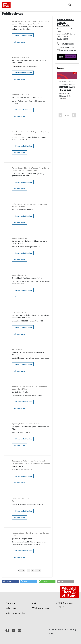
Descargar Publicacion (24, 35)
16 (32, 571)
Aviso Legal (11, 608)
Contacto (10, 603)
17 (36, 571)
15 (29, 571)
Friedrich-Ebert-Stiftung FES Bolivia (66, 22)
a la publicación (20, 42)
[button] (60, 115)
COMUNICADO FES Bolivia (67, 88)
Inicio (34, 603)
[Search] (70, 5)
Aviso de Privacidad (15, 613)
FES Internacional (41, 608)
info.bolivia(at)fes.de (68, 51)
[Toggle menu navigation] (76, 5)
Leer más (62, 99)
